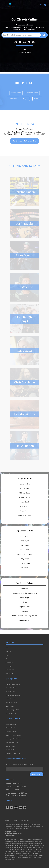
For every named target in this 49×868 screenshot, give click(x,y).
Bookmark (8, 821)
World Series (24, 517)
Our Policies (25, 821)
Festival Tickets (10, 746)
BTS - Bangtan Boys (25, 325)
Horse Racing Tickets (12, 710)
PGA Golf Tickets (11, 688)
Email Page (9, 673)
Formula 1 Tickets (11, 713)
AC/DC (26, 105)
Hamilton (25, 595)
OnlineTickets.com (11, 834)
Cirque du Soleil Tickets (13, 753)
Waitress (24, 618)
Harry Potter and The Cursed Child (25, 600)
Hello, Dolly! (25, 604)
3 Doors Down (16, 99)
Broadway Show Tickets (13, 735)
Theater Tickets (10, 728)
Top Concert (24, 537)
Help (7, 655)
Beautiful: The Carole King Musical (24, 622)
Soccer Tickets (10, 699)
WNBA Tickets (10, 706)
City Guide (9, 666)
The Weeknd (25, 293)
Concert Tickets (11, 724)
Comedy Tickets (11, 732)
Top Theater (25, 589)
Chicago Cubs (25, 499)
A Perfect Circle (32, 99)
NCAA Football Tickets (13, 695)
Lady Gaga (25, 357)
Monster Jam (24, 513)
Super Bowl (25, 508)
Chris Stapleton (25, 389)
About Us (8, 652)
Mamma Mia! (24, 627)
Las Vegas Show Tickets (13, 739)
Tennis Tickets (10, 692)
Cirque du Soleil (24, 613)
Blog (7, 659)
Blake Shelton (25, 452)
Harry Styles (25, 547)
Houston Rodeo (24, 198)
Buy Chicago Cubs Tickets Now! (24, 147)
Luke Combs (25, 262)
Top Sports (24, 485)
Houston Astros (24, 420)
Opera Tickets (10, 750)
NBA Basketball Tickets (13, 684)
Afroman (37, 105)
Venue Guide (10, 670)
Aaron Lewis (13, 105)
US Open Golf (24, 495)
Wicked (24, 609)
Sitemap (16, 821)
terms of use (32, 824)
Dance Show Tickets (12, 742)
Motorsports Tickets (12, 702)
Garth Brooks (24, 230)
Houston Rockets (25, 522)
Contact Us (9, 662)
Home (8, 648)
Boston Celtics (24, 504)
